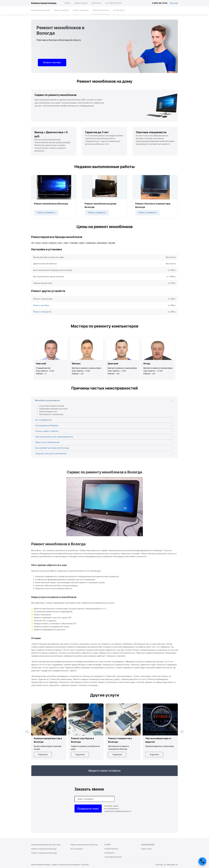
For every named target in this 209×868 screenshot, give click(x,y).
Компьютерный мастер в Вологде (46, 845)
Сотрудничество (113, 3)
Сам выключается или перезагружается (54, 437)
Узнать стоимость (46, 212)
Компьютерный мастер (41, 10)
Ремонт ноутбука (41, 305)
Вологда (174, 3)
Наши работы (81, 3)
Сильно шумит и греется (47, 431)
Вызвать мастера (52, 62)
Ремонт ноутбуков (62, 10)
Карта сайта (146, 849)
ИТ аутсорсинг (119, 10)
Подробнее (43, 755)
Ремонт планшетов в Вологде (44, 853)
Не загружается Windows (47, 426)
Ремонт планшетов (81, 10)
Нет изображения (44, 420)
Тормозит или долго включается (51, 454)
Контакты (96, 3)
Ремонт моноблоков (101, 10)
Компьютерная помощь (44, 3)
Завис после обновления (47, 442)
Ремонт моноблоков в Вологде (84, 845)
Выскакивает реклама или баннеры (52, 448)
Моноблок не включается (47, 400)
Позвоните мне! (88, 809)
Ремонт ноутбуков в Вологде (44, 849)
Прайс (68, 3)
